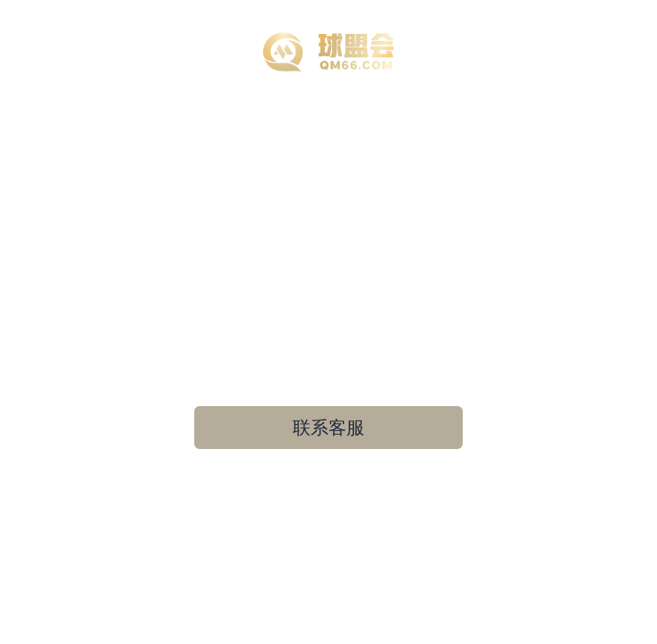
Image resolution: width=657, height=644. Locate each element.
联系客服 (328, 428)
